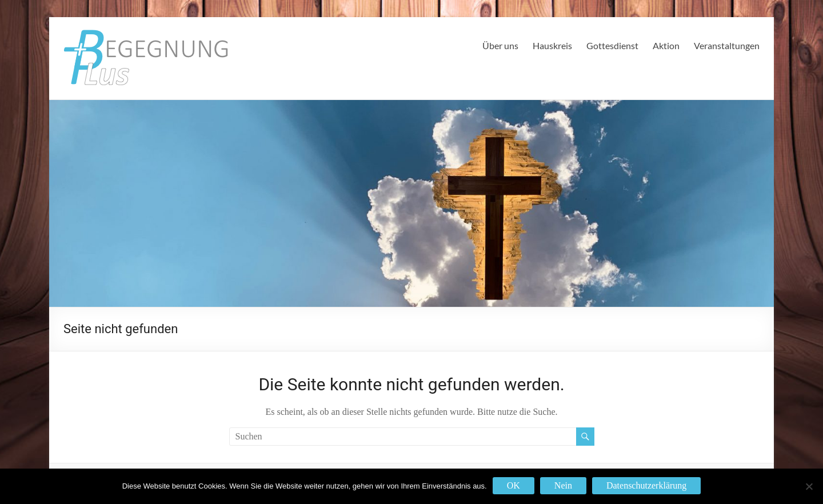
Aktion (666, 45)
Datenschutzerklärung (646, 485)
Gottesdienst (612, 45)
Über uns (500, 45)
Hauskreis (552, 45)
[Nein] (809, 486)
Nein (563, 485)
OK (514, 485)
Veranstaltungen (727, 45)
